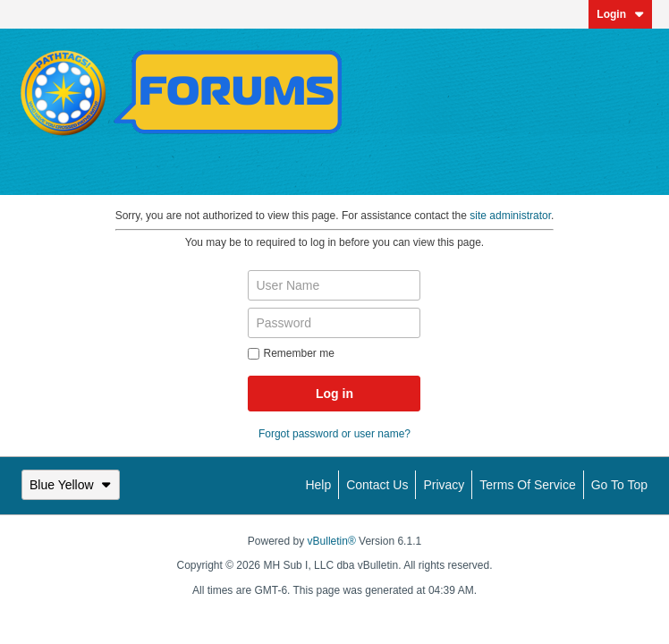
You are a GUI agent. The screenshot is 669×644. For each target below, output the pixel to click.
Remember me (291, 353)
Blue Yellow (71, 485)
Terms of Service (527, 485)
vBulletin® (332, 541)
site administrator (510, 216)
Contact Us (377, 485)
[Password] (334, 323)
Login (620, 14)
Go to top (619, 485)
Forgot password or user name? (334, 434)
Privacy (444, 485)
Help (318, 485)
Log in (334, 394)
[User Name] (334, 285)
